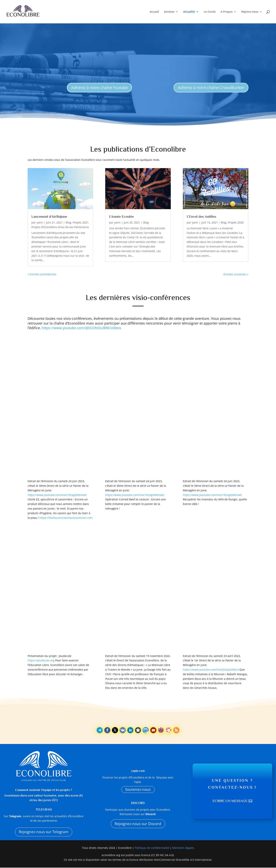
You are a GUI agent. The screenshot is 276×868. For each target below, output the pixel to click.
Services (169, 12)
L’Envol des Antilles (201, 217)
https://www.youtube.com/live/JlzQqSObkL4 (211, 669)
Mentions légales (183, 848)
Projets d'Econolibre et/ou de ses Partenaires (60, 227)
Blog (68, 222)
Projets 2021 (80, 222)
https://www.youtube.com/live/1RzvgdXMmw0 (57, 495)
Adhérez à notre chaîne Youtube (99, 88)
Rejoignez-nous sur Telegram (44, 832)
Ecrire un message (230, 801)
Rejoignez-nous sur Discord (138, 824)
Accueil (154, 12)
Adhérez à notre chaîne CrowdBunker (211, 88)
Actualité (189, 12)
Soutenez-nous (138, 790)
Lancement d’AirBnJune (49, 217)
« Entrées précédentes (42, 274)
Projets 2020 (236, 222)
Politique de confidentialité (152, 848)
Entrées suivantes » (236, 274)
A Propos (227, 12)
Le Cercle (210, 12)
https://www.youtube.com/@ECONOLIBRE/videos (82, 328)
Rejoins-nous (250, 12)
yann (40, 222)
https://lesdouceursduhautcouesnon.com (66, 518)
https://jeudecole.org (41, 660)
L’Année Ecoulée (121, 217)
